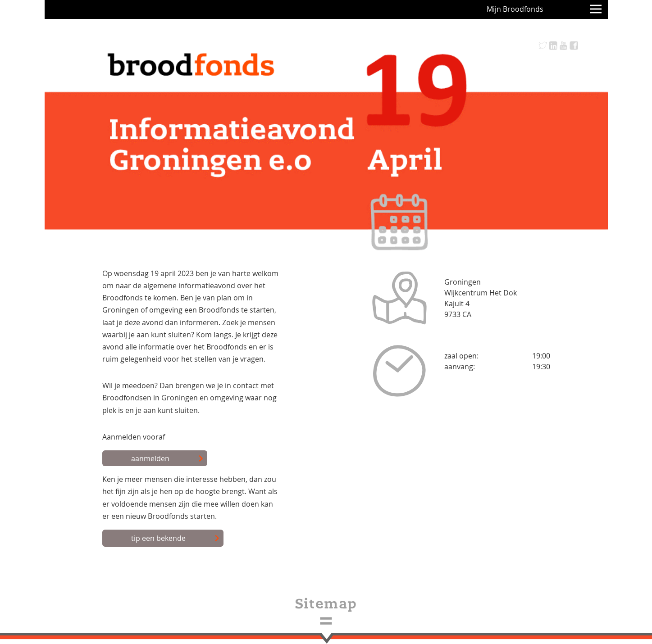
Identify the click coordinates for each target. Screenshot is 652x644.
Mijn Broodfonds (515, 9)
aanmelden (167, 459)
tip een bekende (176, 539)
